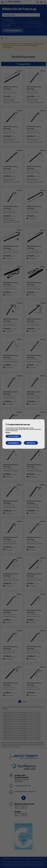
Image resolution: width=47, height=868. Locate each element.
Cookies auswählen (13, 436)
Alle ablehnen (31, 443)
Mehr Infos (8, 433)
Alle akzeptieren (13, 443)
